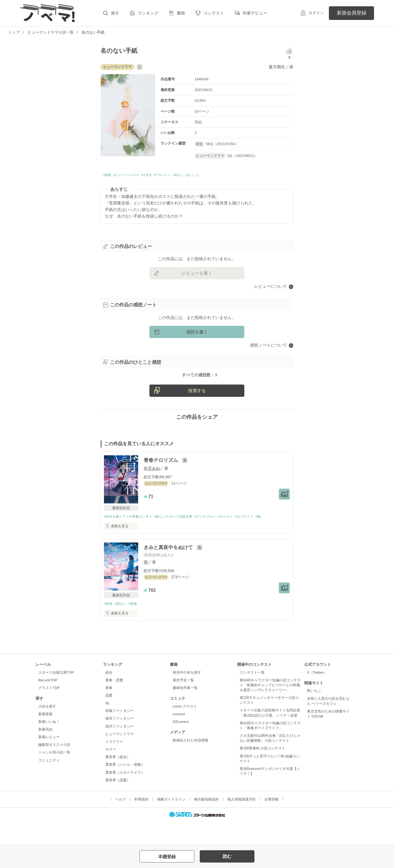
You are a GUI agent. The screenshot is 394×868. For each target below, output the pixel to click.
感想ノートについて (269, 347)
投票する (197, 413)
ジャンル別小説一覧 (54, 775)
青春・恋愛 (114, 703)
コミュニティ (49, 783)
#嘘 (273, 539)
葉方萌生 (277, 67)
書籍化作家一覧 (185, 711)
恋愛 (109, 718)
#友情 (108, 627)
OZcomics (181, 745)
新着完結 (45, 752)
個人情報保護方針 (242, 822)
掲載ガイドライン (171, 822)
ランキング (148, 13)
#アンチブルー (214, 539)
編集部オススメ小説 (54, 768)
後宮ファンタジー (120, 742)
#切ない (205, 176)
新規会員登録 (352, 13)
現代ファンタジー (120, 749)
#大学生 (162, 176)
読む (227, 856)
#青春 (136, 627)
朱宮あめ (152, 491)
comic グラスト (185, 729)
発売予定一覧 (183, 703)
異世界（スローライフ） (125, 795)
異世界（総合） (118, 780)
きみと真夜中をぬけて (169, 570)
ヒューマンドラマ (120, 757)
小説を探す (47, 729)
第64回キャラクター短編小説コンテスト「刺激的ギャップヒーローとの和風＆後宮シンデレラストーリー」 (270, 708)
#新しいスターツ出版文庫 (179, 539)
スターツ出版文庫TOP (56, 695)
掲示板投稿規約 (206, 822)
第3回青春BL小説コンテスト (262, 771)
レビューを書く (197, 275)
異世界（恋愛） (118, 803)
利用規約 (141, 822)
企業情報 (271, 822)
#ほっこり (224, 176)
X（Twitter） (317, 695)
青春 (109, 711)
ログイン (316, 13)
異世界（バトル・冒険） (125, 788)
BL (108, 726)
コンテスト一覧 (252, 695)
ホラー (111, 772)
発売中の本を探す (187, 695)
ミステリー (114, 765)
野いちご (314, 714)
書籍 (181, 13)
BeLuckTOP (48, 703)
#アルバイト (183, 176)
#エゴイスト (257, 539)
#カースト (237, 539)
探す (115, 13)
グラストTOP (49, 711)
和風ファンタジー (120, 734)
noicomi (179, 737)
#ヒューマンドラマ (134, 176)
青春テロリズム (162, 483)
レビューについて (271, 288)
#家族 (108, 176)
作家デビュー (255, 13)
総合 (109, 695)
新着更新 (45, 737)
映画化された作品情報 (190, 763)
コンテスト (214, 13)
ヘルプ (121, 822)
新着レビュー (49, 760)
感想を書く (197, 334)
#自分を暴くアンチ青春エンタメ (130, 539)
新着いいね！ (49, 745)
